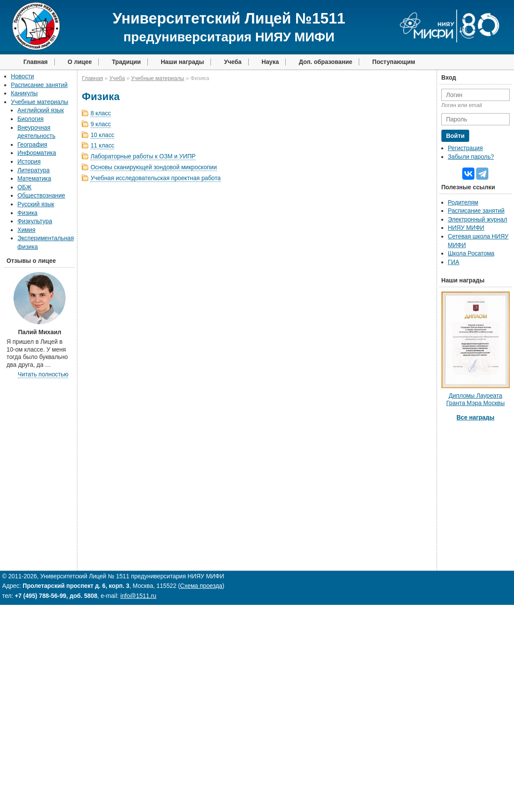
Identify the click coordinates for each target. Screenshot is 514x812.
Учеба (233, 62)
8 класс (101, 113)
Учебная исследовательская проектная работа (155, 178)
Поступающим (394, 62)
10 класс (102, 135)
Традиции (126, 62)
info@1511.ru (139, 596)
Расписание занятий (39, 85)
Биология (30, 119)
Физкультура (35, 221)
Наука (270, 62)
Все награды (476, 418)
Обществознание (41, 196)
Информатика (37, 153)
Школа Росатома (471, 253)
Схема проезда (201, 586)
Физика (27, 213)
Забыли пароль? (471, 157)
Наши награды (183, 62)
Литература (33, 170)
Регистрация (465, 148)
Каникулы (24, 93)
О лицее (80, 62)
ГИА (454, 262)
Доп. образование (325, 62)
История (29, 162)
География (32, 145)
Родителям (463, 203)
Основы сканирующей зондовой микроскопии (154, 167)
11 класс (102, 146)
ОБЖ (24, 187)
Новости (22, 76)
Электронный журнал (478, 220)
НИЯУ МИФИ (466, 228)
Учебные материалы (40, 102)
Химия (26, 230)
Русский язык (36, 204)
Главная (36, 62)
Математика (34, 179)
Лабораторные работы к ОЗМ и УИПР (143, 156)
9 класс (101, 124)
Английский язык (41, 110)
